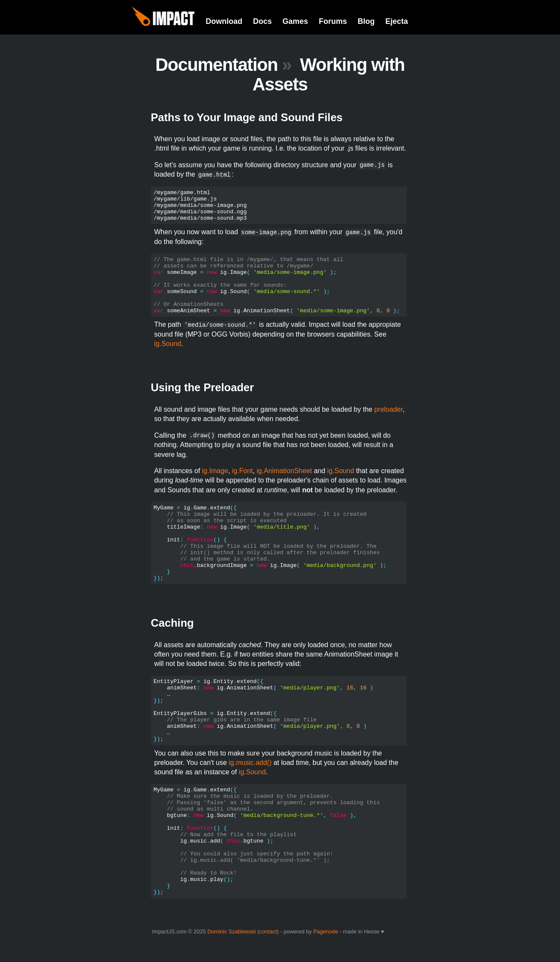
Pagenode (325, 931)
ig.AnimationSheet (284, 471)
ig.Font (242, 471)
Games (295, 21)
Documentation (216, 65)
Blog (366, 21)
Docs (262, 21)
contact (268, 931)
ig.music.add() (250, 763)
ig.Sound (168, 344)
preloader (388, 409)
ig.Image (215, 471)
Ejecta (396, 21)
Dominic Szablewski (232, 931)
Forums (333, 21)
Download (224, 21)
